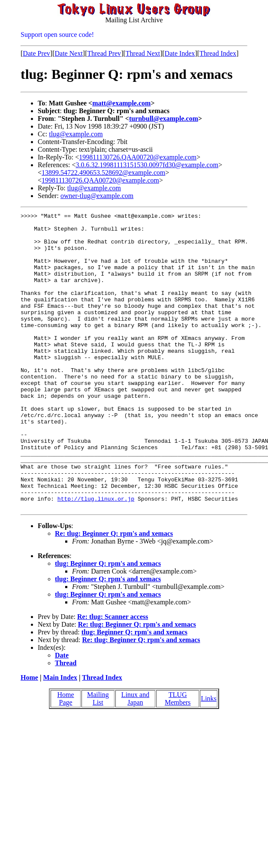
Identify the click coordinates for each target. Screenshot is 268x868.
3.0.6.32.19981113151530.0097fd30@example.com (147, 165)
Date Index (180, 53)
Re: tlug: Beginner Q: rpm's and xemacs (114, 593)
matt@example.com (121, 103)
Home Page (66, 758)
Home (29, 737)
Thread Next (143, 53)
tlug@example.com (76, 134)
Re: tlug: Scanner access (113, 676)
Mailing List (98, 758)
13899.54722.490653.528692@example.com (103, 173)
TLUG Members (178, 758)
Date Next (69, 53)
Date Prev (36, 53)
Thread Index (218, 53)
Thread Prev (104, 53)
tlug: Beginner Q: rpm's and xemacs (108, 623)
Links (208, 758)
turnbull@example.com (164, 119)
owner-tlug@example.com (97, 196)
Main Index (60, 737)
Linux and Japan (135, 758)
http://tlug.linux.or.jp (96, 556)
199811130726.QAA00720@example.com (138, 157)
